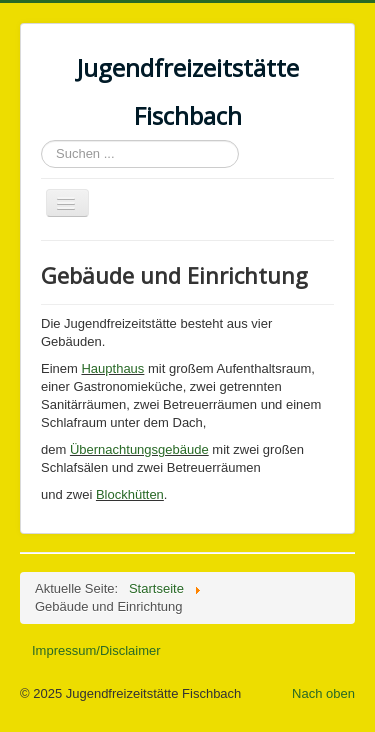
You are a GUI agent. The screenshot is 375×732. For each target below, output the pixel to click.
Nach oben (323, 693)
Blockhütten (130, 494)
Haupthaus (112, 368)
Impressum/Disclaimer (96, 650)
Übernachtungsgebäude (139, 449)
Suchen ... (41, 140)
